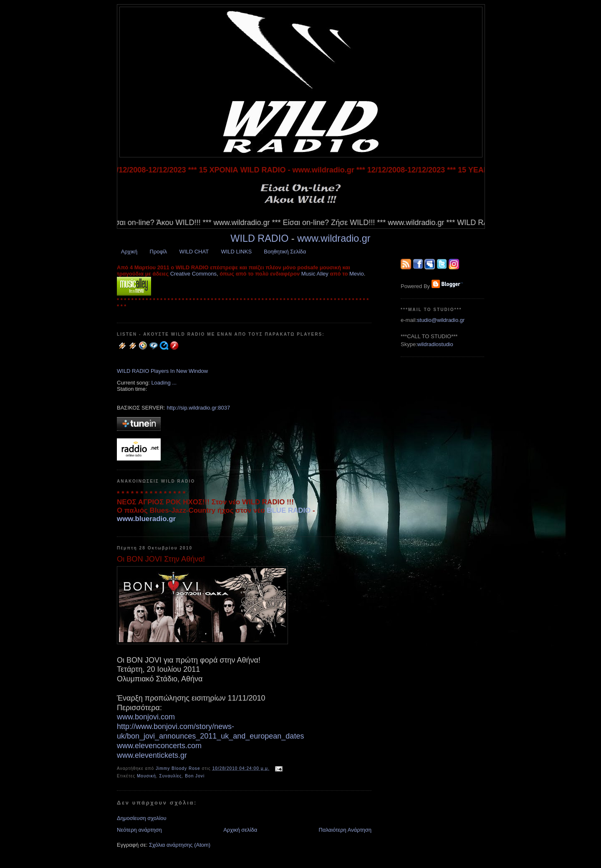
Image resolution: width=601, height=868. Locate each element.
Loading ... (164, 383)
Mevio (357, 274)
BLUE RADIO (289, 510)
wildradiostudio (435, 344)
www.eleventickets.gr (152, 755)
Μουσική (146, 776)
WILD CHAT (194, 252)
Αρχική (129, 252)
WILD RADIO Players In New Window (162, 371)
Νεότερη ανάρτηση (139, 830)
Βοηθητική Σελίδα (285, 252)
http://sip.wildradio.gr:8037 (198, 408)
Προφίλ (159, 252)
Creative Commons (193, 274)
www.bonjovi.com (146, 717)
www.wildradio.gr (334, 238)
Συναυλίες (170, 776)
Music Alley (315, 274)
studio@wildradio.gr (441, 320)
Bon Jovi (195, 776)
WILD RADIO (259, 238)
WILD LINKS (236, 252)
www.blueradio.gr (146, 519)
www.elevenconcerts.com (159, 746)
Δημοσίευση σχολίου (142, 818)
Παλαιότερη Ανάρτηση (345, 830)
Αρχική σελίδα (240, 830)
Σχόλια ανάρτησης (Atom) (180, 845)
